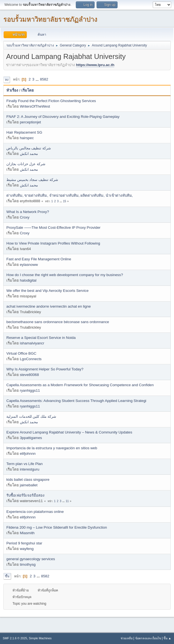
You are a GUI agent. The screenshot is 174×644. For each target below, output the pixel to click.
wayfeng (27, 549)
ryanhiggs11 (30, 390)
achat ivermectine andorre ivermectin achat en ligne (49, 306)
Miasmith (27, 533)
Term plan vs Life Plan (24, 464)
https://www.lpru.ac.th (95, 65)
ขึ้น (7, 576)
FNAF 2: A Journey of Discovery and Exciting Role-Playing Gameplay (63, 117)
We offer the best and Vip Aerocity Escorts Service (47, 291)
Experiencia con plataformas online (35, 512)
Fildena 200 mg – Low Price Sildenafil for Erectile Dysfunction (57, 527)
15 (65, 201)
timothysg (28, 564)
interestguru (30, 469)
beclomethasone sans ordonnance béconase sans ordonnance (58, 322)
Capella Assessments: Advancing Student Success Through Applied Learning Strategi (76, 401)
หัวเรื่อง (12, 90)
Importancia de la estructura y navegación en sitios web (52, 448)
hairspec (27, 138)
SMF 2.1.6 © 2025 (15, 638)
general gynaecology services (31, 559)
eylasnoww (29, 265)
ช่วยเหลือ (127, 638)
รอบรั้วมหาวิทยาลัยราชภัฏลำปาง (50, 19)
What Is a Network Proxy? (28, 212)
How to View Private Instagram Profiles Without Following (53, 243)
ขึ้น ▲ (167, 638)
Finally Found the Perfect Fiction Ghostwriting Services (51, 101)
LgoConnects (31, 359)
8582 (44, 79)
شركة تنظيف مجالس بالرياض (29, 148)
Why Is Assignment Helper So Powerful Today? (45, 369)
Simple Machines (40, 638)
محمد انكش (29, 154)
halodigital (28, 280)
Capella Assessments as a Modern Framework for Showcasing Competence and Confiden (80, 385)
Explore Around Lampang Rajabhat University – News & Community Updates (69, 432)
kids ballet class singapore (28, 480)
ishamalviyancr (32, 343)
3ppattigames (31, 438)
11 (67, 501)
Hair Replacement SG (24, 132)
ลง (7, 80)
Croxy (25, 217)
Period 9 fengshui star (24, 543)
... (38, 79)
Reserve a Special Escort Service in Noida (41, 338)
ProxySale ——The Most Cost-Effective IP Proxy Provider (53, 228)
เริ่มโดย (28, 90)
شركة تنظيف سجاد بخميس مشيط (32, 180)
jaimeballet (29, 485)
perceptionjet (30, 122)
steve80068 (29, 375)
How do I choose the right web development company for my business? (65, 275)
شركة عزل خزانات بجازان (26, 164)
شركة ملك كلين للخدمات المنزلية (31, 416)
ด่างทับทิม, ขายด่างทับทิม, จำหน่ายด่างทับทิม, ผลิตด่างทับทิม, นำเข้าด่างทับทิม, (70, 195)
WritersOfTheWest (35, 106)
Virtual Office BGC (21, 353)
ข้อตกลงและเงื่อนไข (148, 638)
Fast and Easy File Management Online (39, 259)
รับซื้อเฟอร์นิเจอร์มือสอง (25, 495)
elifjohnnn (28, 454)
